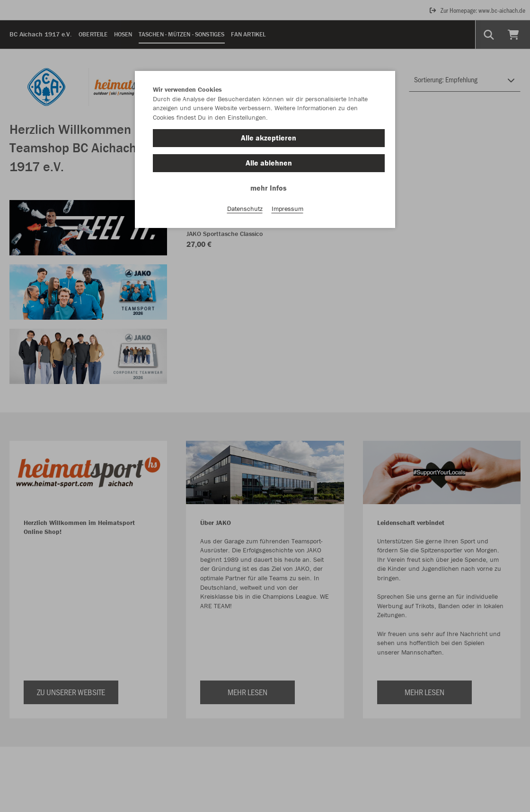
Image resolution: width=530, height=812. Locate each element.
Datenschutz (245, 209)
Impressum (287, 209)
